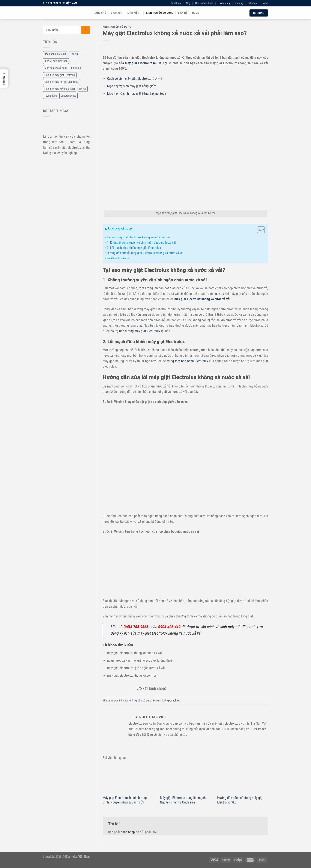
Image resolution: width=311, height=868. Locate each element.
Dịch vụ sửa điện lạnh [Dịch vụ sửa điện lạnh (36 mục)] (56, 61)
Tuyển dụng (224, 3)
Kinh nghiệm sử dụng (160, 13)
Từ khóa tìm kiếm (118, 258)
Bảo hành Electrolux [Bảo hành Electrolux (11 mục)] (55, 54)
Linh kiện (134, 13)
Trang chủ (99, 13)
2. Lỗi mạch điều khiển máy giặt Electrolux (134, 248)
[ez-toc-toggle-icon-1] (259, 230)
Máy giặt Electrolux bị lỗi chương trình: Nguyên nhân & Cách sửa (125, 800)
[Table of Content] (261, 230)
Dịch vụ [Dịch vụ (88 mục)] (74, 54)
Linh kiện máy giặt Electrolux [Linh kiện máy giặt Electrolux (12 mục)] (60, 75)
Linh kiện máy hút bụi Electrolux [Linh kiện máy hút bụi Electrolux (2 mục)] (62, 82)
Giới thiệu (176, 3)
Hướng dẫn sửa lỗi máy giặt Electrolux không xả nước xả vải (145, 253)
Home (265, 3)
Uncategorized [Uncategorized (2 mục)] (68, 96)
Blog (188, 3)
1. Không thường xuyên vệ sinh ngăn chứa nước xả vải (141, 243)
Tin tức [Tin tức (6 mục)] (82, 89)
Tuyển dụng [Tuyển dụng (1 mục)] (51, 96)
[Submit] (85, 30)
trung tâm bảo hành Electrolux (187, 361)
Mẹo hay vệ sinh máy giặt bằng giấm (132, 86)
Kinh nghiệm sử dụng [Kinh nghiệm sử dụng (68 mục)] (56, 68)
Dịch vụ (117, 13)
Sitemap (252, 3)
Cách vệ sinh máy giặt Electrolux (129, 79)
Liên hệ (239, 3)
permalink (174, 701)
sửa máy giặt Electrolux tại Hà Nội (143, 63)
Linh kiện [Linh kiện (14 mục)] (76, 68)
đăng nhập (128, 832)
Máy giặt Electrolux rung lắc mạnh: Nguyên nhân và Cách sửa (183, 800)
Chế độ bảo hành (204, 3)
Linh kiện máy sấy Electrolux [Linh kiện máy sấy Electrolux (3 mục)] (60, 89)
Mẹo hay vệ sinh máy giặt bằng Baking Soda (137, 94)
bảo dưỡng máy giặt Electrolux (140, 331)
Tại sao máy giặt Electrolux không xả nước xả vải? (138, 237)
